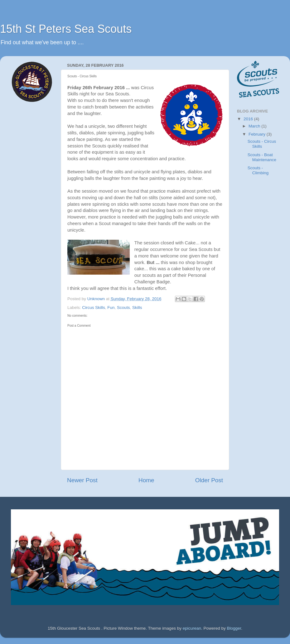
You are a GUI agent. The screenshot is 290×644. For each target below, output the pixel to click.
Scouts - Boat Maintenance (262, 157)
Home (146, 480)
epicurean (192, 628)
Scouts (123, 308)
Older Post (209, 480)
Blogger (234, 628)
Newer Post (82, 480)
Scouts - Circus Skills (262, 144)
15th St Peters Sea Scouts (66, 29)
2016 (249, 119)
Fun (111, 308)
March (255, 126)
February (258, 134)
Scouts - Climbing (258, 170)
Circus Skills (94, 308)
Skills (137, 308)
